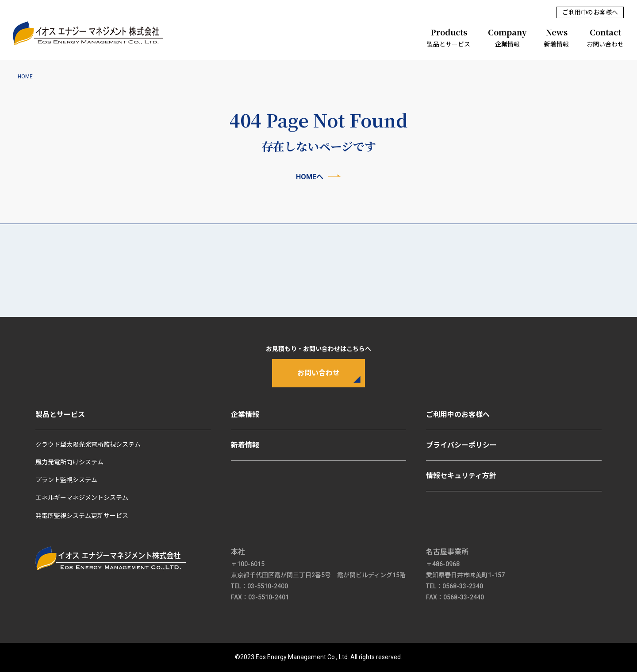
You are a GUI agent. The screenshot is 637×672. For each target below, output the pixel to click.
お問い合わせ (605, 36)
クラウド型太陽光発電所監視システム (88, 444)
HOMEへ (310, 177)
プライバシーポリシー (461, 445)
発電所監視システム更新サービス (82, 516)
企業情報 (507, 36)
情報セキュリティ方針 (461, 476)
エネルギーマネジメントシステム (82, 498)
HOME (25, 77)
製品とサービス (449, 36)
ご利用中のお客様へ (590, 12)
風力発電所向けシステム (69, 462)
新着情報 (556, 36)
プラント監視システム (66, 480)
